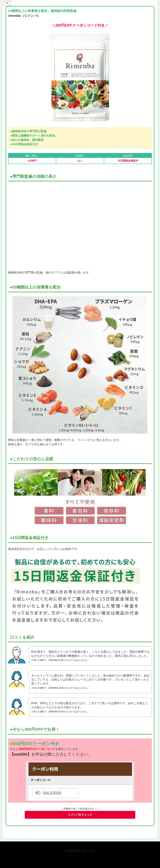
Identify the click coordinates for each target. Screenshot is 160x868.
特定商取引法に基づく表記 (80, 851)
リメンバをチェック (80, 815)
